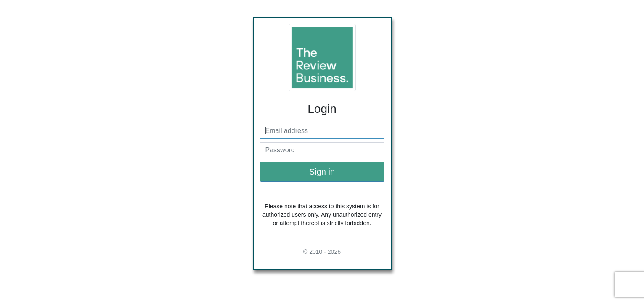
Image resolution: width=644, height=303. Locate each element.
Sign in (322, 172)
